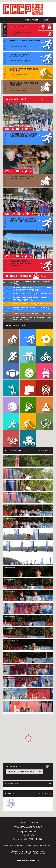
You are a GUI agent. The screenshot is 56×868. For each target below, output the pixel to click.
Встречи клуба (45, 371)
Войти (47, 20)
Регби (11, 371)
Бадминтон (28, 405)
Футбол (45, 337)
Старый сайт (28, 835)
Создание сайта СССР (23, 839)
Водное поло (28, 439)
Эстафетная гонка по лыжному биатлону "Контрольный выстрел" (32, 319)
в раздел (43, 276)
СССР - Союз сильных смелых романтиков (24, 9)
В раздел (43, 99)
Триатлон (11, 439)
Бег (11, 354)
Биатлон (11, 422)
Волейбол (28, 371)
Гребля (11, 388)
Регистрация (32, 20)
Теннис (45, 422)
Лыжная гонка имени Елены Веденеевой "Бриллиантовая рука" (31, 299)
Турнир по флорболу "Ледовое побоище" (32, 304)
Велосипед (45, 354)
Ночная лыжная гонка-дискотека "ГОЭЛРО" (33, 294)
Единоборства (28, 388)
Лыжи (28, 337)
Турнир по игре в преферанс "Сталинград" (32, 314)
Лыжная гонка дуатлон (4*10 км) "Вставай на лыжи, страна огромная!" (32, 289)
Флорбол (28, 422)
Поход (45, 405)
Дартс (45, 388)
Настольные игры (11, 337)
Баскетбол (11, 405)
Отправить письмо (28, 861)
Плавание (28, 354)
